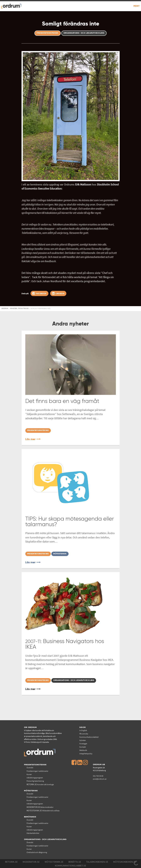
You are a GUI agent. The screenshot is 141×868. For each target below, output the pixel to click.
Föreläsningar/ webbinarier (37, 771)
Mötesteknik (31, 791)
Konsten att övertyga (40, 784)
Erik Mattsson (83, 185)
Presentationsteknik (35, 765)
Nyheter (83, 740)
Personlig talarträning (35, 781)
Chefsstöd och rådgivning (37, 852)
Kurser (29, 774)
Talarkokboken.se (97, 862)
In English (83, 730)
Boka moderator (40, 807)
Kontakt (83, 747)
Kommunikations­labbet (89, 737)
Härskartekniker (33, 833)
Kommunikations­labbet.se (70, 865)
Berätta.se (75, 862)
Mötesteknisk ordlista (43, 811)
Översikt (30, 768)
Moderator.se (31, 862)
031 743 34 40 (98, 776)
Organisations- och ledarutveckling (45, 839)
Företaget (83, 744)
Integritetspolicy (86, 754)
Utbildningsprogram (35, 778)
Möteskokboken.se (125, 862)
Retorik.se (11, 862)
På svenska (84, 734)
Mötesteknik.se (54, 862)
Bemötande (30, 817)
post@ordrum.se (100, 779)
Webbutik (83, 750)
